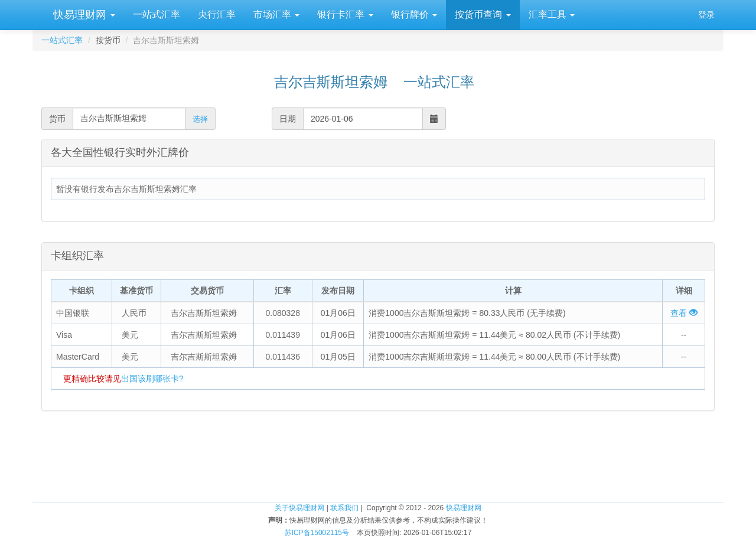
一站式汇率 (157, 14)
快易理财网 (83, 15)
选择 (200, 119)
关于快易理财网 (299, 508)
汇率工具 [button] (552, 14)
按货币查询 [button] (483, 14)
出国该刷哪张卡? (152, 379)
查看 (684, 313)
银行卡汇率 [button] (345, 14)
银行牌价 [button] (414, 14)
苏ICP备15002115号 (317, 533)
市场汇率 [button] (276, 14)
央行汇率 (217, 14)
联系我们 (344, 508)
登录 (706, 15)
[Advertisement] (378, 464)
